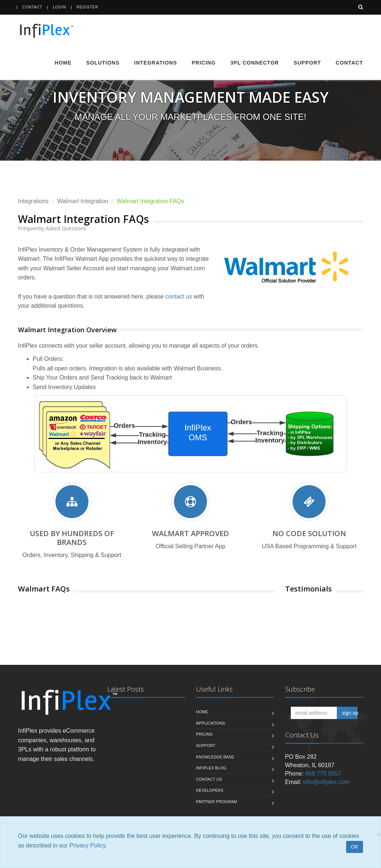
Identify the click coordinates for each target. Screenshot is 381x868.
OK (355, 847)
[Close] (379, 834)
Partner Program (216, 802)
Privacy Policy (87, 845)
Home (63, 63)
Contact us (209, 779)
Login (59, 7)
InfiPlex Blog (211, 768)
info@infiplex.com (326, 782)
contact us (179, 296)
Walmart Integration (83, 201)
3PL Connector (255, 63)
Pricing (204, 63)
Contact (32, 7)
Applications (211, 723)
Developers (210, 790)
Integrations (156, 63)
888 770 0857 (323, 774)
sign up (350, 713)
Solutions (103, 63)
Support (307, 63)
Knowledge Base (215, 757)
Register (88, 7)
